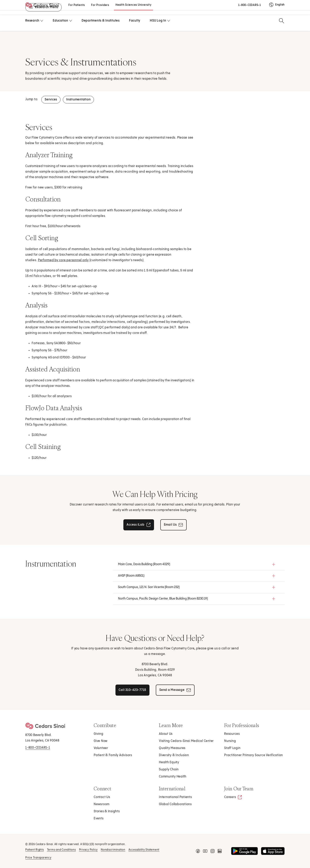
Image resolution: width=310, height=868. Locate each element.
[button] (199, 564)
